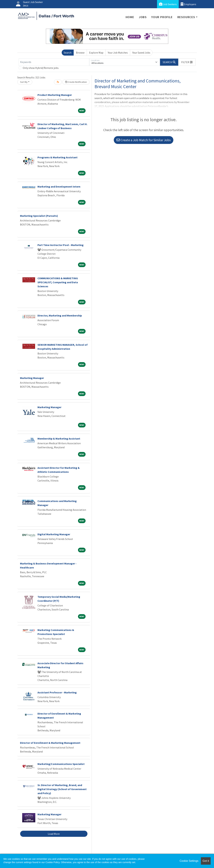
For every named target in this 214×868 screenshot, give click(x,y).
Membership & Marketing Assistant (59, 439)
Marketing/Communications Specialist (61, 764)
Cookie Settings (189, 861)
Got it (206, 861)
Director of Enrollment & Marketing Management (50, 743)
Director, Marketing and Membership (60, 315)
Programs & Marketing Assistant (57, 157)
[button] (187, 62)
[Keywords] (54, 62)
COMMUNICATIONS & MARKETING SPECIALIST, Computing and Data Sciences (58, 282)
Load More (54, 834)
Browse (80, 53)
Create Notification (76, 82)
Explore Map (96, 53)
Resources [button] (186, 17)
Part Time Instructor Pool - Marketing (61, 245)
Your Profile (162, 17)
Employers (188, 4)
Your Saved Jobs (141, 53)
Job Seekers (168, 4)
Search (68, 53)
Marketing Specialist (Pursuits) (39, 216)
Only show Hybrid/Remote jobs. (41, 68)
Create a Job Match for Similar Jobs (144, 140)
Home (130, 17)
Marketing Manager (32, 378)
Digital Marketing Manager (54, 534)
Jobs (143, 17)
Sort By (24, 82)
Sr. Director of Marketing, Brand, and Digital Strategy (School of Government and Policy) (62, 789)
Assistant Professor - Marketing (57, 692)
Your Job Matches (118, 53)
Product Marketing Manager (55, 95)
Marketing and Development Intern (59, 187)
